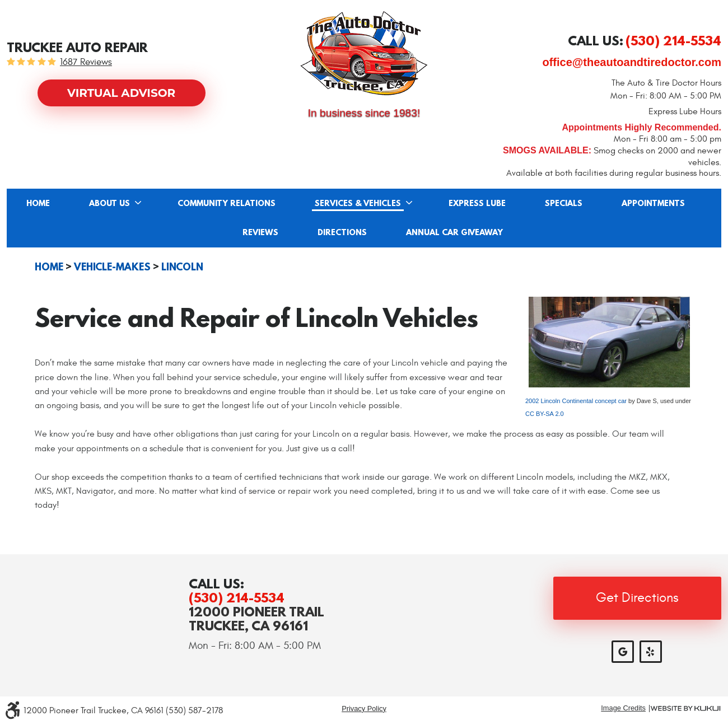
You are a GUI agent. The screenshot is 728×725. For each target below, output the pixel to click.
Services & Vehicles (358, 204)
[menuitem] (38, 203)
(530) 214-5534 (237, 598)
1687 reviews (86, 62)
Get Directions (637, 598)
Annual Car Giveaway (454, 233)
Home (38, 204)
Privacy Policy (364, 708)
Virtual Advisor (121, 93)
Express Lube (477, 204)
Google (623, 652)
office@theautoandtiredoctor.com (632, 62)
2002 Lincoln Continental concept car (576, 401)
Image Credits (623, 708)
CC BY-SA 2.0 (545, 414)
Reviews (260, 233)
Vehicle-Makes (112, 267)
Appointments (653, 204)
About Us (109, 204)
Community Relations (227, 204)
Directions (342, 233)
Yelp (651, 652)
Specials (564, 204)
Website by (685, 708)
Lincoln (182, 267)
